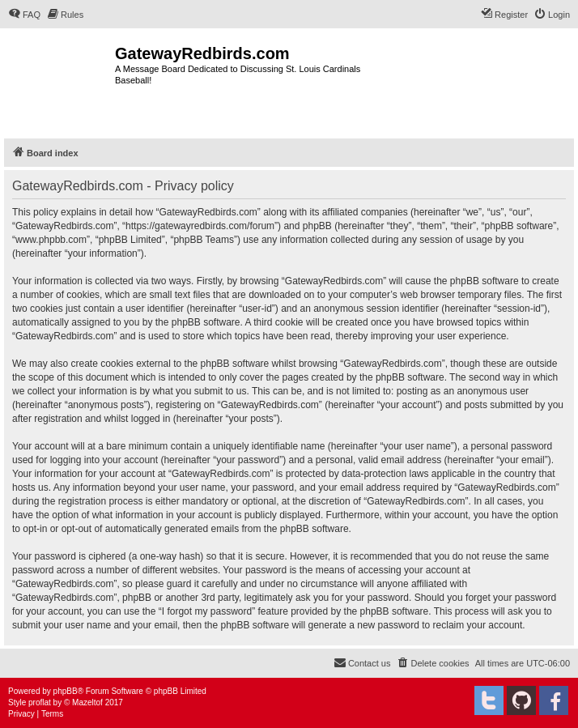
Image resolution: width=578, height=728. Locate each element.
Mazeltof (87, 702)
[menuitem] (24, 15)
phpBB (66, 691)
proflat (40, 702)
